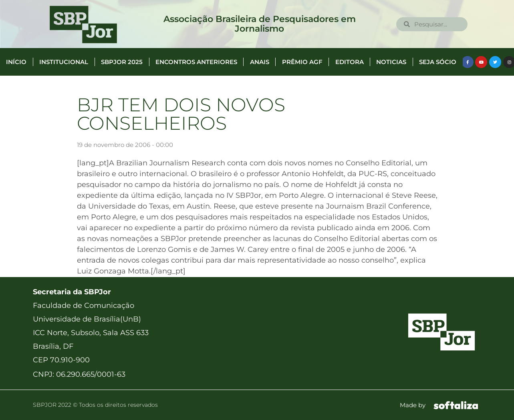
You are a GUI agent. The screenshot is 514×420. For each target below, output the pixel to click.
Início (16, 62)
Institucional (64, 62)
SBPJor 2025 (122, 62)
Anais (260, 62)
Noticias (391, 62)
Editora (350, 62)
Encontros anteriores (196, 62)
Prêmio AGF (302, 62)
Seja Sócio (438, 62)
